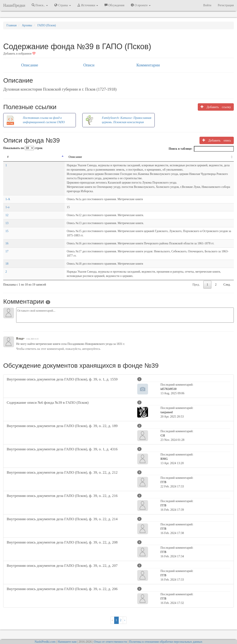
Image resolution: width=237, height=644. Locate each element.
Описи (89, 65)
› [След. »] (125, 607)
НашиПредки (14, 5)
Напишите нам (67, 629)
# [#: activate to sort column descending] (8, 157)
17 (7, 243)
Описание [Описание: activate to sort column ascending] (23, 157)
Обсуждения (114, 5)
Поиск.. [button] (40, 5)
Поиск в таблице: (201, 149)
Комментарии (148, 65)
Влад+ (20, 326)
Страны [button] (63, 5)
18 (7, 251)
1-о (7, 203)
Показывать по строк (23, 148)
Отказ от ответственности (110, 629)
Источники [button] (88, 5)
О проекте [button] (141, 5)
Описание (30, 65)
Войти (207, 5)
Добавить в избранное (19, 54)
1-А (8, 195)
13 (7, 219)
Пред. (196, 272)
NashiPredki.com (45, 629)
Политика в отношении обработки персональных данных (166, 629)
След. (227, 272)
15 (7, 227)
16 (7, 235)
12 (7, 211)
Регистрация (226, 5)
